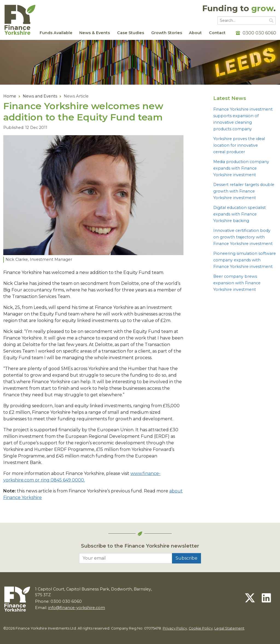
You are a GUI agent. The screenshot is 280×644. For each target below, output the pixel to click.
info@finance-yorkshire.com (77, 608)
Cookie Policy (201, 628)
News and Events (40, 96)
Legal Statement (229, 628)
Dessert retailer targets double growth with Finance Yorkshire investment (244, 191)
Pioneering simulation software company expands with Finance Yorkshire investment (245, 260)
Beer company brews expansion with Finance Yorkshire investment (237, 283)
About (195, 33)
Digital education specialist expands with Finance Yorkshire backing (240, 214)
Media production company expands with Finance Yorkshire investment (241, 168)
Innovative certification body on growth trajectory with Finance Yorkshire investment (243, 237)
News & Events (95, 33)
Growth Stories (167, 33)
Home (10, 96)
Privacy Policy (175, 628)
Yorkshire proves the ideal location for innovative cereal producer (239, 145)
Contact (217, 33)
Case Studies (131, 33)
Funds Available (56, 33)
